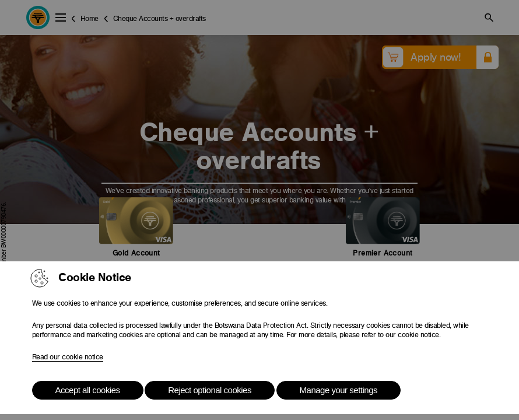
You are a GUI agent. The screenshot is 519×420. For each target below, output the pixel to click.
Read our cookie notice (68, 357)
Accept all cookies (88, 390)
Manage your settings (339, 390)
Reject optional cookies (210, 390)
